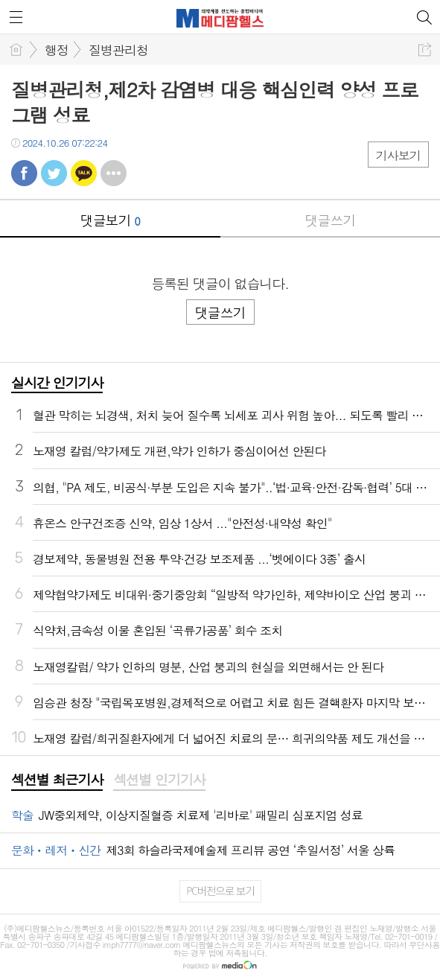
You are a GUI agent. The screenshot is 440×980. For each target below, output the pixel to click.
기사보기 (398, 155)
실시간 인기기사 (57, 382)
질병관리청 (118, 50)
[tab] (57, 780)
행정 (57, 50)
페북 (24, 173)
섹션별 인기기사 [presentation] (159, 780)
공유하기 (425, 50)
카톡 (84, 173)
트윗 (54, 173)
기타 (114, 173)
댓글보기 (110, 220)
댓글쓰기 (330, 220)
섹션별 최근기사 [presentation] (57, 780)
